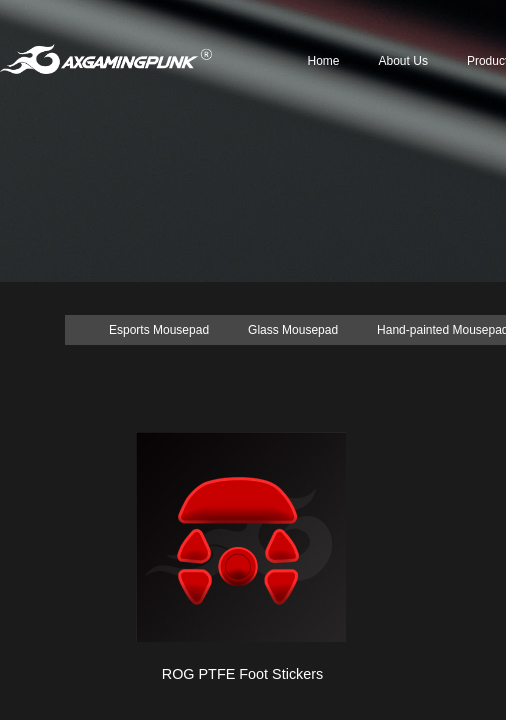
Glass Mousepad (293, 330)
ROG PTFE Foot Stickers (243, 674)
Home (324, 61)
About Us (403, 61)
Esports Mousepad (159, 330)
